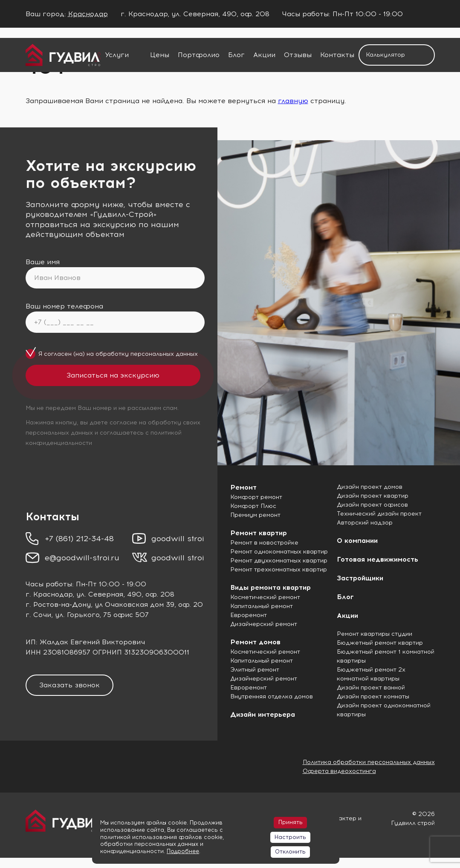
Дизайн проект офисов (372, 505)
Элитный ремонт (255, 670)
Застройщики (360, 578)
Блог (236, 55)
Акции (264, 55)
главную (293, 101)
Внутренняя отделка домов (272, 696)
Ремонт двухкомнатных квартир (279, 561)
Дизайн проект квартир (373, 496)
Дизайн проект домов (370, 487)
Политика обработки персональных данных (369, 762)
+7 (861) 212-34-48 (79, 539)
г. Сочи (38, 615)
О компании (357, 541)
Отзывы (298, 55)
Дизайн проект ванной (371, 688)
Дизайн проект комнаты (373, 696)
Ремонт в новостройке (264, 543)
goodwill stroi (178, 539)
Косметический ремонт (265, 597)
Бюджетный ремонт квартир (380, 643)
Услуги (117, 55)
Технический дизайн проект (379, 514)
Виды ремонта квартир (271, 587)
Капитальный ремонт (262, 606)
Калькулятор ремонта (385, 58)
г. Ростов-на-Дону (58, 604)
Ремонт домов (255, 642)
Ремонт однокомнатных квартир (279, 552)
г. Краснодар (49, 594)
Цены (160, 55)
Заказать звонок (69, 685)
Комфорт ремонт (256, 497)
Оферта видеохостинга (339, 771)
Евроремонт (249, 615)
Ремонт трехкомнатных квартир (279, 570)
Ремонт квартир (259, 533)
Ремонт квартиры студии (375, 634)
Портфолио (199, 55)
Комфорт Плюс (253, 506)
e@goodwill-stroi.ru (82, 558)
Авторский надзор (365, 523)
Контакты (337, 55)
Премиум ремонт (255, 515)
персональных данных (164, 354)
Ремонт (243, 487)
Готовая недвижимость (378, 559)
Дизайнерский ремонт (264, 624)
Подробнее (183, 851)
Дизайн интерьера (263, 714)
